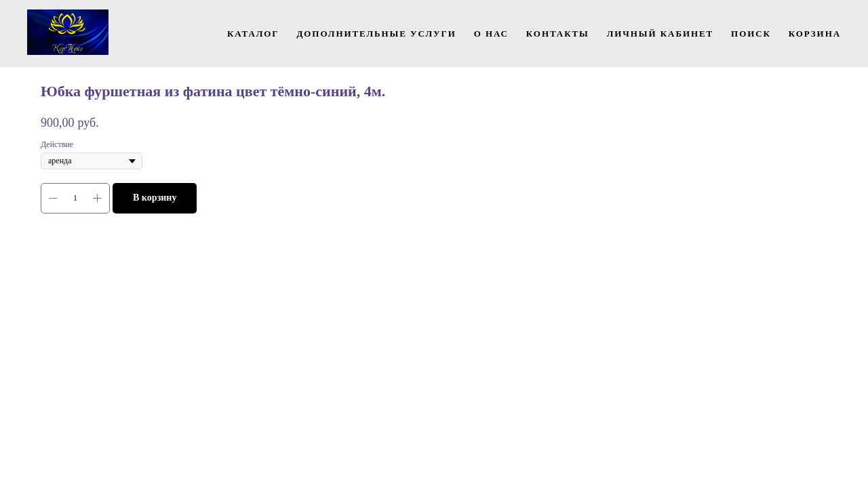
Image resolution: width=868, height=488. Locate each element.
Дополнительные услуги (376, 34)
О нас (491, 34)
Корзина (815, 34)
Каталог (253, 34)
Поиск (751, 34)
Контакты (558, 34)
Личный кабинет (660, 34)
